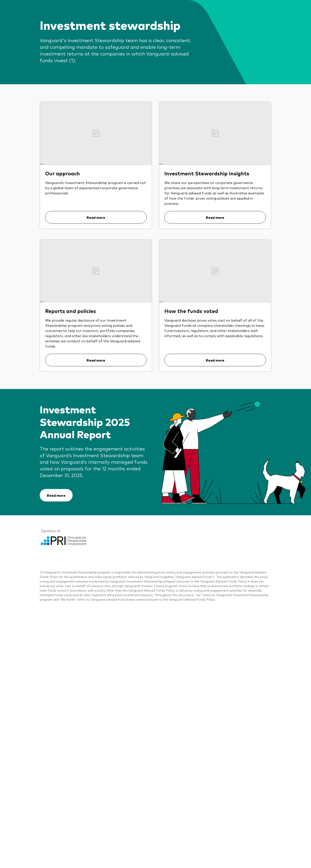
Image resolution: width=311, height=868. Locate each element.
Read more (96, 217)
